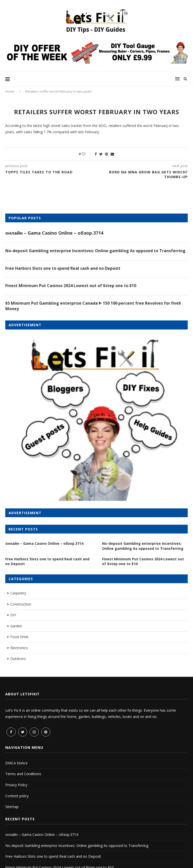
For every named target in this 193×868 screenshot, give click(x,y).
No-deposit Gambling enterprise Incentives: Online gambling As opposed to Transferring (95, 251)
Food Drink (19, 637)
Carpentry (18, 593)
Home (10, 91)
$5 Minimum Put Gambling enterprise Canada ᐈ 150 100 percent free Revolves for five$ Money (93, 306)
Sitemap (12, 807)
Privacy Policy (16, 785)
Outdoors (18, 659)
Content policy (17, 796)
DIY (13, 615)
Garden (16, 626)
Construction (21, 604)
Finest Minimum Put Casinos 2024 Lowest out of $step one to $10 (71, 286)
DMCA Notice (16, 763)
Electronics (19, 648)
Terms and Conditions (23, 774)
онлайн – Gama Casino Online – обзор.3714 (54, 233)
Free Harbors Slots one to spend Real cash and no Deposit (63, 268)
